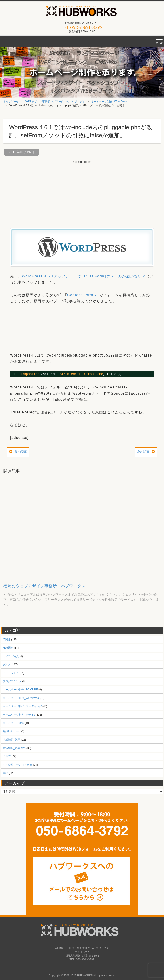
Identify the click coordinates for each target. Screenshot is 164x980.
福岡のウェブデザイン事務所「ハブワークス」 (46, 586)
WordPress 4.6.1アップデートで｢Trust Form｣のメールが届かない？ (84, 276)
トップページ (11, 102)
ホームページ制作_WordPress (109, 102)
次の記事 (143, 452)
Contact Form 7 (82, 295)
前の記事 (21, 452)
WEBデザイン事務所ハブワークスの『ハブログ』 (55, 102)
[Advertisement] (82, 192)
